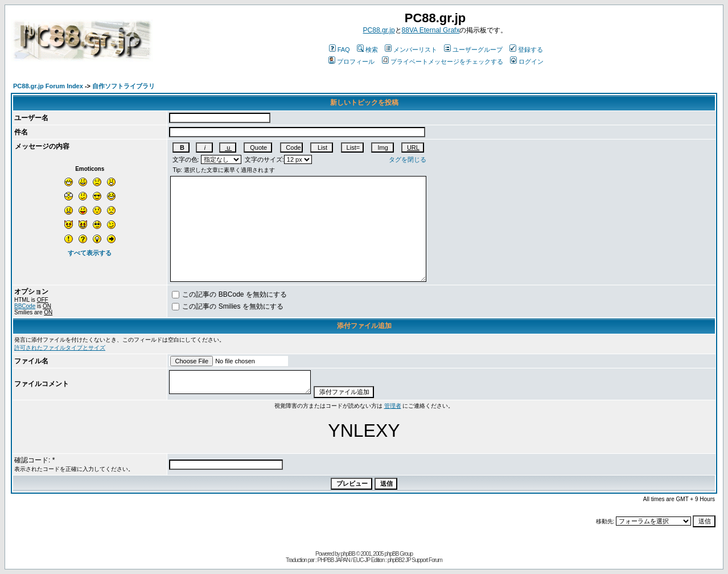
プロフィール (351, 61)
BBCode (25, 306)
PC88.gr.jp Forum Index (48, 86)
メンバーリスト (411, 50)
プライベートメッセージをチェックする (443, 61)
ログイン (527, 61)
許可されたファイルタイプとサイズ (60, 348)
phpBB (348, 554)
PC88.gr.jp (379, 30)
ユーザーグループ (473, 50)
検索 (367, 50)
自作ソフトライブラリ (124, 86)
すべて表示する (90, 253)
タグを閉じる (408, 159)
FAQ (340, 50)
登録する (526, 50)
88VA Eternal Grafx (431, 30)
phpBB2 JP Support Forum (415, 560)
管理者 (393, 406)
